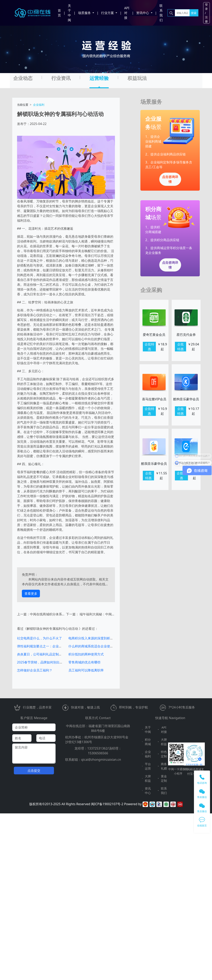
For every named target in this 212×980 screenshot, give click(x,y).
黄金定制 (164, 778)
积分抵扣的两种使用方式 (86, 654)
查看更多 (31, 594)
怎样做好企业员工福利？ (35, 670)
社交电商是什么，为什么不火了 (40, 638)
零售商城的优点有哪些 (84, 662)
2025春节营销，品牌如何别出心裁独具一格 (48, 662)
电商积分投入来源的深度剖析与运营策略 (97, 638)
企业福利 (148, 754)
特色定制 (164, 754)
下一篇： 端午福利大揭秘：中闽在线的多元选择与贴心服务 (90, 614)
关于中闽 (69, 13)
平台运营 (148, 766)
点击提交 (34, 771)
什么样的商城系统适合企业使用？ (92, 646)
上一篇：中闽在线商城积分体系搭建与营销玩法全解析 (42, 614)
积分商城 (148, 742)
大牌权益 (164, 742)
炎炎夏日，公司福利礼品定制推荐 (41, 654)
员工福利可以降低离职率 (86, 670)
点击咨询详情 (170, 179)
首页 (59, 13)
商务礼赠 (164, 766)
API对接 (127, 13)
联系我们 (161, 13)
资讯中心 (148, 791)
